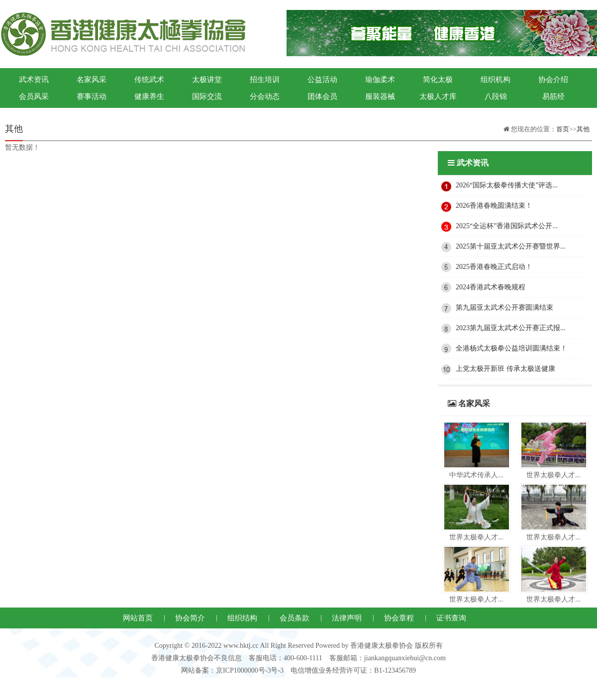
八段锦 (496, 96)
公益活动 (322, 80)
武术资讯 (34, 80)
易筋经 (553, 96)
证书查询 (451, 618)
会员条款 (295, 618)
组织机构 (496, 80)
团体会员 (322, 96)
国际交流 (207, 96)
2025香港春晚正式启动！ (494, 267)
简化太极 (438, 80)
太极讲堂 (207, 80)
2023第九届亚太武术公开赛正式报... (511, 328)
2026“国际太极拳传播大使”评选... (507, 185)
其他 (583, 129)
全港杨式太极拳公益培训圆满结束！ (511, 348)
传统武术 (149, 80)
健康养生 (149, 96)
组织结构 (242, 618)
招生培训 (265, 80)
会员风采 (34, 96)
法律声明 (347, 618)
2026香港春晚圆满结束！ (494, 206)
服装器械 (380, 96)
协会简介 (190, 618)
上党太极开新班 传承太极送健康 (505, 369)
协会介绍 (553, 80)
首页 (563, 129)
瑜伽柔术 (380, 80)
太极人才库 (438, 96)
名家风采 (92, 80)
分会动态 (265, 96)
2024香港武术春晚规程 (491, 287)
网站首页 (138, 618)
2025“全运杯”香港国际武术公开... (507, 226)
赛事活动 (92, 96)
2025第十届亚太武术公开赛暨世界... (511, 246)
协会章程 (399, 618)
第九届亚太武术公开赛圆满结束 (504, 307)
